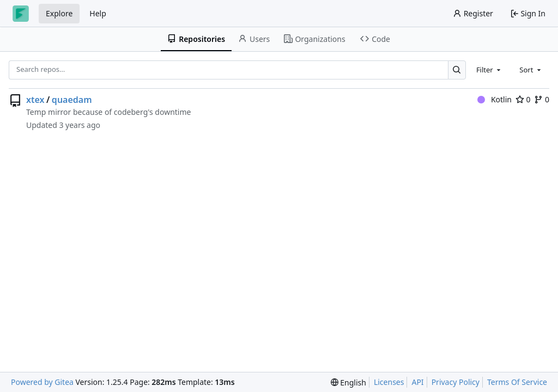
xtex (35, 100)
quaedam (72, 100)
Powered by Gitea (42, 382)
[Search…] (457, 70)
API (417, 382)
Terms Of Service (517, 382)
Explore (59, 13)
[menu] (348, 382)
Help (98, 13)
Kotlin (495, 99)
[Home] (21, 14)
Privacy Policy (456, 382)
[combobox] (489, 70)
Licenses (389, 382)
